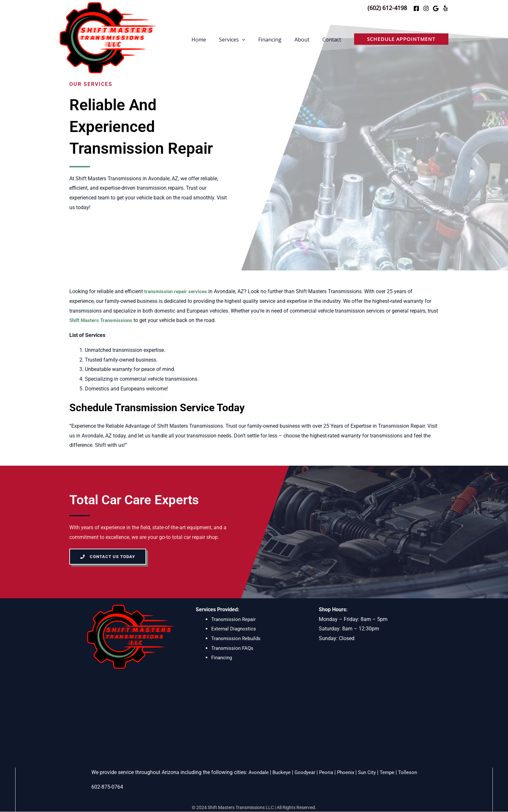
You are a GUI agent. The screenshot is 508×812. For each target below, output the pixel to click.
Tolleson (411, 772)
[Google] (436, 8)
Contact (333, 40)
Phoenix (346, 772)
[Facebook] (416, 8)
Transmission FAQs (233, 648)
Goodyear (304, 772)
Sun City (369, 772)
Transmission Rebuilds (237, 639)
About (306, 40)
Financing (276, 40)
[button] (401, 39)
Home (210, 40)
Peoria (326, 772)
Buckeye (279, 772)
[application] (251, 40)
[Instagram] (426, 8)
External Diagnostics (235, 629)
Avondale (255, 772)
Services (241, 40)
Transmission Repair (235, 619)
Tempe (390, 772)
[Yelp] (445, 8)
